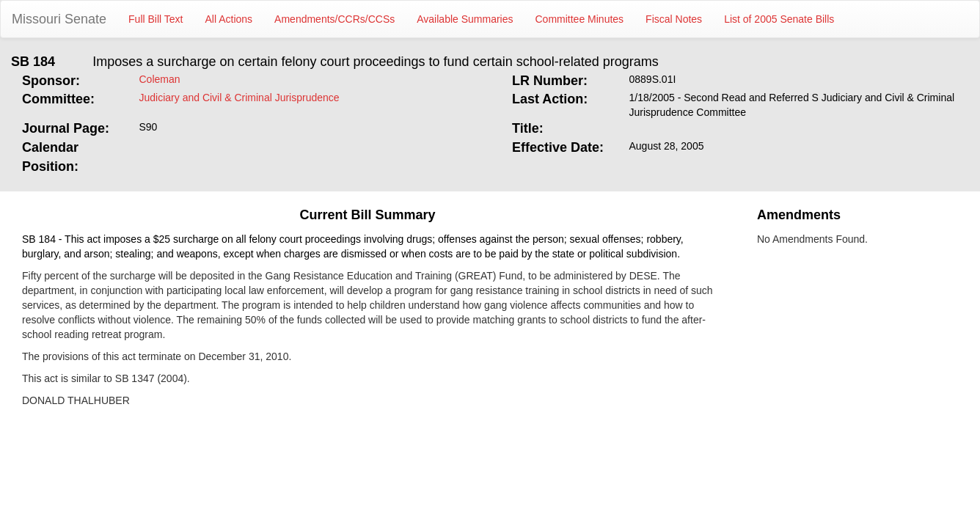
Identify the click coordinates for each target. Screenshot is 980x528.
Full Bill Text (156, 19)
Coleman (160, 79)
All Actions (229, 19)
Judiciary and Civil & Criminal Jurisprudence (239, 98)
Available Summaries (465, 19)
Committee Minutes (580, 19)
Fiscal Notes (674, 19)
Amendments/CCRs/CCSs (334, 19)
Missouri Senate (59, 19)
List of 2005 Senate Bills (779, 19)
